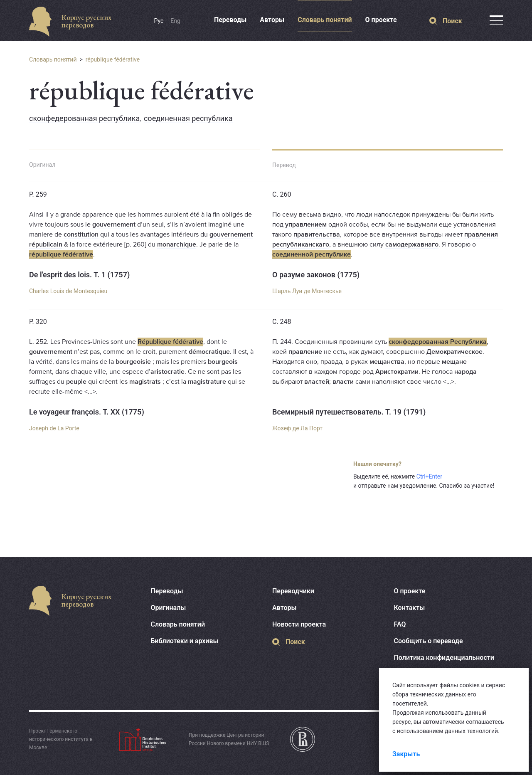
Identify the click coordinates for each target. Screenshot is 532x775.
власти (343, 382)
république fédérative (113, 59)
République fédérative (170, 342)
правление (305, 352)
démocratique (209, 352)
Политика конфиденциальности (444, 658)
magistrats (145, 382)
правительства (317, 234)
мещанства (387, 362)
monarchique (177, 244)
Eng (175, 21)
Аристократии (397, 372)
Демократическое (454, 352)
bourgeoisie (133, 362)
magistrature (207, 382)
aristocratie (167, 372)
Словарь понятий (325, 20)
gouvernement (114, 225)
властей (317, 382)
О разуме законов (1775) (316, 275)
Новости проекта (299, 624)
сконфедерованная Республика (438, 342)
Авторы (272, 20)
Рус (159, 21)
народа (465, 372)
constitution (81, 234)
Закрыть (406, 754)
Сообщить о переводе (429, 641)
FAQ (400, 624)
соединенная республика (188, 118)
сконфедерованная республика (84, 118)
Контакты (410, 608)
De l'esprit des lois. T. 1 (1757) (79, 275)
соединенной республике (312, 254)
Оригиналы (169, 608)
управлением (306, 225)
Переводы (230, 20)
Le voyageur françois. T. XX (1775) (87, 412)
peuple (76, 382)
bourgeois (223, 362)
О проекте (381, 20)
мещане (454, 362)
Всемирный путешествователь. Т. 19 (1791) (349, 412)
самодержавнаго (412, 244)
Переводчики (293, 591)
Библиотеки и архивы (185, 641)
